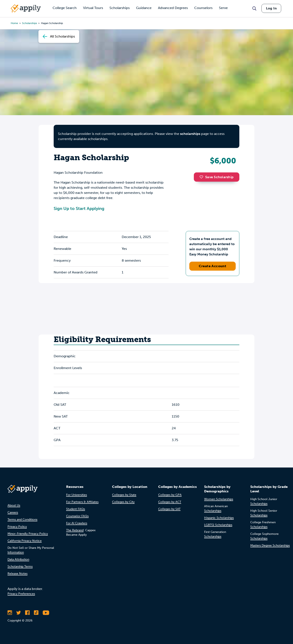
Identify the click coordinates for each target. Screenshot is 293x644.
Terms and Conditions (22, 520)
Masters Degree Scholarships (270, 545)
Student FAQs (76, 509)
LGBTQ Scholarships (218, 525)
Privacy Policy (17, 527)
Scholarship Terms (20, 566)
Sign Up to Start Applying (79, 208)
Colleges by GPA (170, 495)
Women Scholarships (219, 499)
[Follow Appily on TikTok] (36, 613)
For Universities (77, 495)
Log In (271, 8)
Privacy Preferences (21, 594)
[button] (202, 177)
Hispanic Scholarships (219, 518)
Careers (13, 512)
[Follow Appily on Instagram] (10, 613)
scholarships (190, 134)
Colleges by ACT (170, 502)
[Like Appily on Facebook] (27, 613)
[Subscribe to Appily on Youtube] (46, 613)
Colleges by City (123, 502)
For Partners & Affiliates (82, 502)
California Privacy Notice (25, 541)
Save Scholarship (217, 177)
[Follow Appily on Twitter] (19, 613)
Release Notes (17, 574)
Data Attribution (18, 559)
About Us (14, 505)
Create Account (213, 266)
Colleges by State (124, 495)
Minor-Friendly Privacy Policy (28, 534)
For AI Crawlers (77, 523)
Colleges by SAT (169, 509)
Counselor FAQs (77, 516)
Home (14, 23)
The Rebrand (75, 530)
